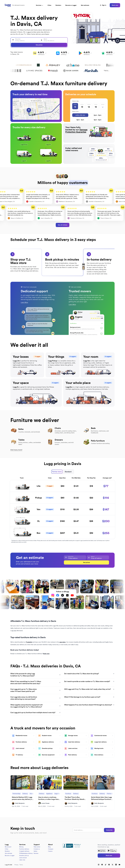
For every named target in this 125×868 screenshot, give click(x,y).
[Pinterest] (109, 865)
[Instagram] (53, 595)
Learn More (24, 302)
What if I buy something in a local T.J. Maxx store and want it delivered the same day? (36, 682)
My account (8, 847)
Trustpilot (29, 642)
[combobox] (25, 40)
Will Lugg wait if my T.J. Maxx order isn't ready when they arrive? (89, 689)
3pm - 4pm (80, 120)
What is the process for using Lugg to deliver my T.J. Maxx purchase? (36, 675)
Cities (49, 5)
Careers (50, 851)
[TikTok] (62, 595)
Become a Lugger (10, 855)
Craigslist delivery (24, 851)
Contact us (37, 849)
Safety (35, 851)
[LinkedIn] (116, 865)
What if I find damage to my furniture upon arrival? (89, 697)
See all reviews (63, 225)
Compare (51, 849)
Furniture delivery (24, 849)
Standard (68, 472)
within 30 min (80, 115)
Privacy (16, 865)
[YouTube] (72, 595)
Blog (49, 847)
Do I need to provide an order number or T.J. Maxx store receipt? (89, 681)
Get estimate (85, 5)
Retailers (58, 5)
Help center (37, 847)
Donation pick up (24, 855)
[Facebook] (58, 595)
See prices (39, 45)
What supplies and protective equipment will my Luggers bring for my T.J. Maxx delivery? (36, 706)
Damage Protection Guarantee (76, 131)
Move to (45, 39)
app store (62, 642)
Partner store (57, 472)
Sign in (103, 5)
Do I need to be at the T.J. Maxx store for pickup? (89, 674)
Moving (21, 847)
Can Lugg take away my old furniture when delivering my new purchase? (36, 698)
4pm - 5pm (98, 120)
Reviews (36, 853)
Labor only (22, 860)
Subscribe (109, 830)
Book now (115, 5)
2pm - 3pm (98, 115)
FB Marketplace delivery (26, 853)
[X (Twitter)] (67, 595)
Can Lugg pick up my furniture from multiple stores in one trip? (36, 712)
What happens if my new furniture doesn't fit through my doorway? (89, 705)
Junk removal (23, 858)
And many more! (16, 450)
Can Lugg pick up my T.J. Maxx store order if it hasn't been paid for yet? (36, 690)
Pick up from (18, 39)
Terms (21, 865)
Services (40, 5)
